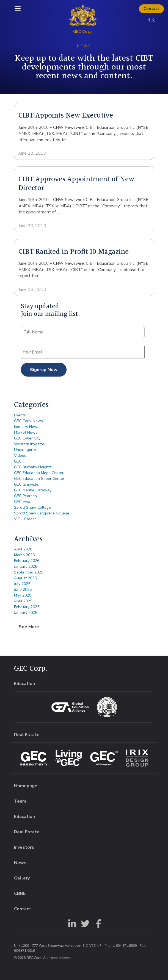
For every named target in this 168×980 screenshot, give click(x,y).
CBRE (20, 893)
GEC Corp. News (28, 421)
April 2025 (23, 601)
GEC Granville (26, 484)
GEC (18, 461)
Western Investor (29, 444)
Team (20, 801)
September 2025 (29, 572)
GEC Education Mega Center (39, 473)
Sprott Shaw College (32, 507)
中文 (152, 20)
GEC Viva (22, 502)
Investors (24, 847)
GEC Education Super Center (39, 479)
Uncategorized (27, 450)
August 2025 (25, 578)
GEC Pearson (25, 496)
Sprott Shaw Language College (42, 513)
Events (20, 415)
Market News (26, 432)
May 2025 (23, 595)
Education (24, 817)
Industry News (27, 427)
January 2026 (26, 566)
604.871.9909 (126, 946)
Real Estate (27, 832)
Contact (151, 9)
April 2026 (23, 549)
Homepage (26, 786)
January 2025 (26, 613)
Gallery (22, 878)
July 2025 (22, 584)
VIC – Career (25, 519)
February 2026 (27, 561)
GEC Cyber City (27, 438)
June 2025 (23, 590)
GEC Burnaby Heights (33, 467)
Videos (20, 456)
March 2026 (24, 555)
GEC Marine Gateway (33, 490)
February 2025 (27, 607)
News (20, 863)
